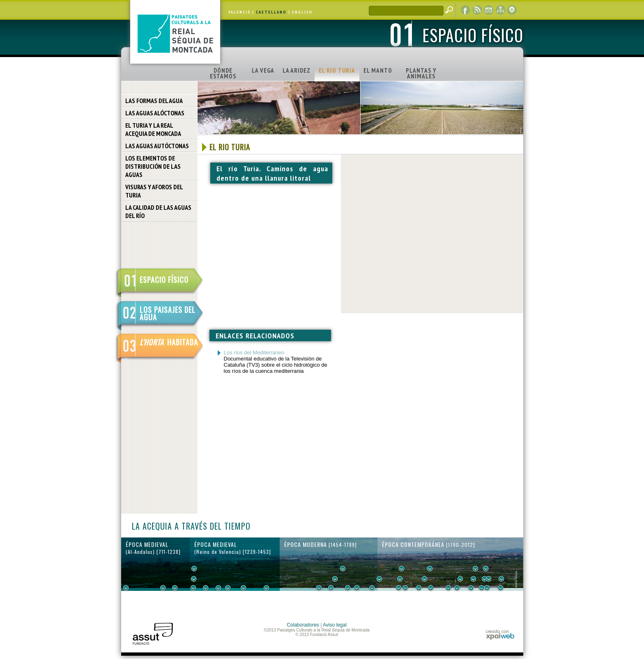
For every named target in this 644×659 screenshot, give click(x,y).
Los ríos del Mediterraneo (254, 352)
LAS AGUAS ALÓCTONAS (155, 113)
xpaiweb (500, 635)
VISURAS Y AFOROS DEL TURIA (154, 191)
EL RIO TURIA (337, 70)
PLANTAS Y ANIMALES (421, 73)
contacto (489, 10)
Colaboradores (303, 625)
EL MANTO (378, 70)
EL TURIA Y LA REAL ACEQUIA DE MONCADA (153, 129)
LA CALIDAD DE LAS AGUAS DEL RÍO (158, 211)
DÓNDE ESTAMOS (223, 73)
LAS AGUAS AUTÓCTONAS (157, 146)
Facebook (466, 10)
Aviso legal (335, 625)
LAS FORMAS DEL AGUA (154, 101)
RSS (477, 10)
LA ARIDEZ (297, 70)
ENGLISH (302, 12)
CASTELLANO (271, 12)
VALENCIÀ (239, 12)
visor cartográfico (512, 10)
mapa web (500, 10)
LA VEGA (263, 70)
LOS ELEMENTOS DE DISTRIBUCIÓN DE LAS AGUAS (153, 166)
